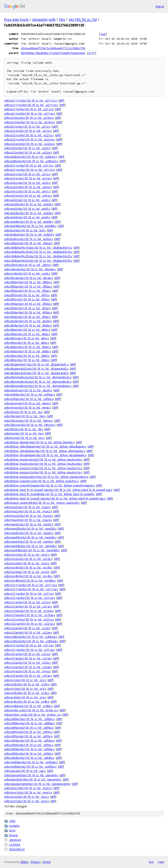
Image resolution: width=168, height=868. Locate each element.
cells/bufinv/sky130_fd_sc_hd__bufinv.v (29, 239)
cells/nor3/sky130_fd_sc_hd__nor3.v (27, 563)
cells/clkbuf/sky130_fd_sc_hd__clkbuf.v (28, 243)
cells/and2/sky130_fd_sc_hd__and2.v (27, 200)
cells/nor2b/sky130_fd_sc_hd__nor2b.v (28, 559)
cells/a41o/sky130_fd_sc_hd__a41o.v (27, 191)
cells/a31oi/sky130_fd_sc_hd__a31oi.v (28, 178)
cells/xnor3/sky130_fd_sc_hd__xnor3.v (28, 792)
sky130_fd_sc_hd (83, 19)
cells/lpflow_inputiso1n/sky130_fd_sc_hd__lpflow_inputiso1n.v (43, 468)
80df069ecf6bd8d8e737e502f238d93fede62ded (53, 53)
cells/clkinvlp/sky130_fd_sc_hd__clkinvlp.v (30, 269)
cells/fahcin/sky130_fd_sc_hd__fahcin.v (29, 421)
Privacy (35, 862)
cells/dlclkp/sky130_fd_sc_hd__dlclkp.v (28, 325)
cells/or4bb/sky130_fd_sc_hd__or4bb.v (28, 706)
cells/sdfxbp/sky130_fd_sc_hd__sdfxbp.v (29, 749)
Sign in (160, 6)
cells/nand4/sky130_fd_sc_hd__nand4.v (29, 542)
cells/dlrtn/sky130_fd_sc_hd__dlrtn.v (26, 338)
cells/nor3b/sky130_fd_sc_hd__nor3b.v (28, 567)
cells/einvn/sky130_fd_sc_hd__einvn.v (27, 403)
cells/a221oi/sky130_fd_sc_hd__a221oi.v (30, 139)
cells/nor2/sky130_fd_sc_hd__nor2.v (27, 555)
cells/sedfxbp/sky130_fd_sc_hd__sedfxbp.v (31, 762)
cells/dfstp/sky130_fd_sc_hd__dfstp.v (27, 308)
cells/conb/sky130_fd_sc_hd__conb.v (27, 273)
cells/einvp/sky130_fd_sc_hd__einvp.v (27, 408)
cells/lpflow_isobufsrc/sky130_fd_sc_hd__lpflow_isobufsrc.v (42, 481)
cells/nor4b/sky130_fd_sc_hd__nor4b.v (28, 576)
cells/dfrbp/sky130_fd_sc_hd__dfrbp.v (27, 291)
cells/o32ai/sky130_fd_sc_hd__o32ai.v (28, 667)
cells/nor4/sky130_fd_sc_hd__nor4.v (27, 572)
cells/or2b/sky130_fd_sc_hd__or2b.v (27, 684)
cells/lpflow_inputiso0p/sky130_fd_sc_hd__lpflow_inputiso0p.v (43, 464)
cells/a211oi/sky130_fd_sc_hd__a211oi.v (30, 113)
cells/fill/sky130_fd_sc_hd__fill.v (23, 429)
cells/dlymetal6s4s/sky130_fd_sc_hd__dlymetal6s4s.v (38, 382)
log (103, 34)
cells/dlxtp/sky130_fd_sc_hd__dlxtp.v (27, 360)
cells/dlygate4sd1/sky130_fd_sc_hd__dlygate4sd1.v (36, 364)
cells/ (12, 821)
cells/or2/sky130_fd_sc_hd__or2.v (25, 680)
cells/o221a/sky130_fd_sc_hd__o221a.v (29, 619)
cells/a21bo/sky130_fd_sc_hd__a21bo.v (29, 118)
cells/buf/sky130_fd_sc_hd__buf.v (25, 230)
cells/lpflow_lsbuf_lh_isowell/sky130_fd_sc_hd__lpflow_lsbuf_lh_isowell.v (49, 494)
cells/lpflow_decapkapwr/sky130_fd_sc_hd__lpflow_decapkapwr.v (45, 455)
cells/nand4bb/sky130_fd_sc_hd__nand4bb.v (32, 550)
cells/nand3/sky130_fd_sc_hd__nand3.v (29, 533)
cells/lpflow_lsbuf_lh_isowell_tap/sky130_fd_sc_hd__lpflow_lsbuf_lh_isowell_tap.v (55, 498)
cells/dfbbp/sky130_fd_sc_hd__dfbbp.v (28, 286)
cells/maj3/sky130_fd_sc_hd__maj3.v (27, 507)
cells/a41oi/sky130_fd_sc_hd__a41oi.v (28, 196)
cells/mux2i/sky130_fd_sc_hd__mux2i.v (29, 516)
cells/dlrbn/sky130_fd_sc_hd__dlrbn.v (27, 330)
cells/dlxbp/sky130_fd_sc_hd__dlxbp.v (27, 351)
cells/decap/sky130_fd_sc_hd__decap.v (29, 278)
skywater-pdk (44, 19)
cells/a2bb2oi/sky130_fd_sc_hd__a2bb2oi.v (31, 161)
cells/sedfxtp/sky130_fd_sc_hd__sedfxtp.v (30, 767)
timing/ (14, 835)
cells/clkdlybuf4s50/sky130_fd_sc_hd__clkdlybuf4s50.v (38, 261)
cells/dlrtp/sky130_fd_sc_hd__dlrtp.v (26, 343)
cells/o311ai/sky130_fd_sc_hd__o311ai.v (30, 650)
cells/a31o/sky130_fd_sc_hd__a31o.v (27, 174)
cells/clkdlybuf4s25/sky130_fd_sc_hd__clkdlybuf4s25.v (38, 256)
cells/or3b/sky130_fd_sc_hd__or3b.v (27, 693)
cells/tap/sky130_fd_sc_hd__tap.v (25, 771)
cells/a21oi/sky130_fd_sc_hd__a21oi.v (28, 131)
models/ (14, 826)
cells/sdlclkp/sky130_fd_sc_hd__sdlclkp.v (29, 758)
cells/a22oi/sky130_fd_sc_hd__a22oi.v (28, 152)
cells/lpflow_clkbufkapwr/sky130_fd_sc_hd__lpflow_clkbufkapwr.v (45, 446)
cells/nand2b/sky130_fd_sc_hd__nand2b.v (30, 529)
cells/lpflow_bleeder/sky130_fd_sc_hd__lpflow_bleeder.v (39, 442)
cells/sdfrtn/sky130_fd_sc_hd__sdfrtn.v (28, 732)
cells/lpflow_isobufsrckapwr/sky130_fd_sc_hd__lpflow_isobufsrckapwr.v (49, 485)
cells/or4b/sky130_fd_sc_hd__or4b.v (27, 702)
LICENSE (15, 845)
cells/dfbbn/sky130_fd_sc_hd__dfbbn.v (28, 282)
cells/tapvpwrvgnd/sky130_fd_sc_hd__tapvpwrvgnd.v (37, 784)
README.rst (17, 849)
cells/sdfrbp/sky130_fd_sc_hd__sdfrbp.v (29, 728)
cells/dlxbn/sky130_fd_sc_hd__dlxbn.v (27, 347)
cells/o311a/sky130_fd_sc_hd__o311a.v (29, 645)
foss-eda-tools (16, 19)
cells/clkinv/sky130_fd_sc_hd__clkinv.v (28, 265)
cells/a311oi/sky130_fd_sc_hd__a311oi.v (30, 170)
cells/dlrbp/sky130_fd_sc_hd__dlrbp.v (27, 334)
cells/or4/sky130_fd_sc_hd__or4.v (25, 697)
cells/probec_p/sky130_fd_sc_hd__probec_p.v (33, 715)
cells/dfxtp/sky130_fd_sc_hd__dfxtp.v (27, 317)
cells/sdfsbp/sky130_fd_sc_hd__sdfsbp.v (29, 740)
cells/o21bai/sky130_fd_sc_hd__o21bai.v (30, 615)
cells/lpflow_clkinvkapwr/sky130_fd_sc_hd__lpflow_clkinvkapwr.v (45, 451)
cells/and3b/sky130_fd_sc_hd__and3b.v (29, 213)
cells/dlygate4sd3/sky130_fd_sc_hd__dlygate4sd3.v (36, 373)
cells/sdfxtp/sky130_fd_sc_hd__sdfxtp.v (29, 754)
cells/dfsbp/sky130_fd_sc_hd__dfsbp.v (28, 304)
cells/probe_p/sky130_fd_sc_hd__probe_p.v (31, 710)
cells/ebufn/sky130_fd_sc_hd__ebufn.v (28, 390)
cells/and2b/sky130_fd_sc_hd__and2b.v (29, 204)
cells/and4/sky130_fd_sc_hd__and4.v (27, 217)
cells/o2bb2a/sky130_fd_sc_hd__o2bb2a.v (31, 637)
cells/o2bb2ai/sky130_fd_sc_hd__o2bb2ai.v (31, 641)
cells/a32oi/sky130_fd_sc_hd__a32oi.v (28, 187)
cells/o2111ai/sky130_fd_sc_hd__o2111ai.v (31, 589)
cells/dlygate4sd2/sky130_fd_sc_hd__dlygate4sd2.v (36, 369)
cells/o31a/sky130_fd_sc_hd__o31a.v (27, 654)
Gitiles (24, 862)
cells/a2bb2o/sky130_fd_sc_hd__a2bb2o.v (31, 157)
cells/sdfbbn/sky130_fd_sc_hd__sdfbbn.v (30, 719)
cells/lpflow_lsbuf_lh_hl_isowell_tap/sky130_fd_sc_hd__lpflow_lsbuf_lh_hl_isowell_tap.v (58, 490)
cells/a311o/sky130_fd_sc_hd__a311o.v (29, 165)
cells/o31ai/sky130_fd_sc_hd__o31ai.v (28, 658)
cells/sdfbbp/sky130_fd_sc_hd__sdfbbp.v (30, 723)
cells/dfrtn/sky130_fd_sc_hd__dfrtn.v (27, 295)
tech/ (12, 830)
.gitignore (15, 840)
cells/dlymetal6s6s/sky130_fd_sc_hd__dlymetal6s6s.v (38, 386)
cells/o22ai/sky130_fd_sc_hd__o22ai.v (28, 632)
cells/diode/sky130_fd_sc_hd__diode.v (28, 321)
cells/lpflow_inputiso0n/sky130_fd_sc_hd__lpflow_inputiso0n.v (43, 459)
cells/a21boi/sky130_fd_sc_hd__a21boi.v (30, 122)
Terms (46, 862)
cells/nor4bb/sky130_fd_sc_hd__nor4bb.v (30, 581)
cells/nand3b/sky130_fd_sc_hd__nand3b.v (30, 537)
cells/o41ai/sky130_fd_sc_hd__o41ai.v (28, 676)
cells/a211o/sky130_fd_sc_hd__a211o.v (29, 109)
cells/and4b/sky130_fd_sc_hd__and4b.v (29, 222)
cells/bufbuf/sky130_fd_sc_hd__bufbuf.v (29, 235)
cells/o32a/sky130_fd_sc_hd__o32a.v (27, 663)
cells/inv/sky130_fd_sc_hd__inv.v (24, 438)
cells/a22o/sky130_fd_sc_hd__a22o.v (27, 148)
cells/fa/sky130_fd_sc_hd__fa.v (23, 412)
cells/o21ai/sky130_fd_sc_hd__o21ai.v (28, 606)
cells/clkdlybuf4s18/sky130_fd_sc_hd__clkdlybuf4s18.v (38, 252)
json (161, 862)
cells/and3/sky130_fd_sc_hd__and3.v (27, 209)
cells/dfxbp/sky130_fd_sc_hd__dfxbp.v (28, 312)
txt (151, 862)
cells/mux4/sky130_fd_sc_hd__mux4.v (28, 520)
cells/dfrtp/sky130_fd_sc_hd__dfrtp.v (27, 299)
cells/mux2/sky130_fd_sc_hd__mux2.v (28, 511)
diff (92, 53)
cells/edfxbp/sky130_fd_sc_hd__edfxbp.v (30, 394)
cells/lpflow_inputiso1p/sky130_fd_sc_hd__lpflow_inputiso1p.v (43, 472)
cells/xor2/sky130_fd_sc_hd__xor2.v (26, 797)
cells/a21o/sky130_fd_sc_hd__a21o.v (27, 127)
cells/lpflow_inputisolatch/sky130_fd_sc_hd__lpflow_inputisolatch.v (46, 477)
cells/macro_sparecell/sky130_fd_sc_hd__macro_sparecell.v (42, 503)
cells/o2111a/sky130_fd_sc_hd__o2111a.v (31, 585)
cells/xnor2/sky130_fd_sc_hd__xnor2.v (28, 788)
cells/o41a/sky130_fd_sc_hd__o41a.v (27, 671)
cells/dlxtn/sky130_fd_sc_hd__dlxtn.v (27, 356)
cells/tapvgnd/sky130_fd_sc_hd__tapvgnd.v (31, 775)
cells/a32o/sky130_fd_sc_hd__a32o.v (27, 183)
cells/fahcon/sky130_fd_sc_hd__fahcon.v (30, 425)
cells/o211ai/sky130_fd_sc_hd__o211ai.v (30, 598)
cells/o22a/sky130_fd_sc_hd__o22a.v (27, 628)
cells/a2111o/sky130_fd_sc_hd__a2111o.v (31, 100)
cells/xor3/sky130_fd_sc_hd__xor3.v (26, 801)
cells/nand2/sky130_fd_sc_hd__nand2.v (29, 524)
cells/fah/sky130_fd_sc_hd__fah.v (25, 416)
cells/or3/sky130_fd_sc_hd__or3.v (25, 689)
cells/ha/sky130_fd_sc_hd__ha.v (24, 433)
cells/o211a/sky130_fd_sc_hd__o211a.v (29, 594)
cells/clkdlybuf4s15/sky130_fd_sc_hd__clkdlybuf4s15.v (38, 248)
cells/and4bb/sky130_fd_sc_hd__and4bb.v (30, 226)
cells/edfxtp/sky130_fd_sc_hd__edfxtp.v (29, 399)
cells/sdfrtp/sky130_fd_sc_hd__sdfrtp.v (28, 736)
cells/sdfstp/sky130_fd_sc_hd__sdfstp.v (29, 745)
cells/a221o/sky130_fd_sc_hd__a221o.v (29, 135)
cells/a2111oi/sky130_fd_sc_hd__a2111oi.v (31, 105)
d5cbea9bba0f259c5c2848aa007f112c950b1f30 (53, 48)
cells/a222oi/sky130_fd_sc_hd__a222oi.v (30, 144)
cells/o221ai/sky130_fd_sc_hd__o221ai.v (30, 624)
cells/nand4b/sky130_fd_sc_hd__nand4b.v (30, 546)
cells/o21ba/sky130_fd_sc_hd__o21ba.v (29, 611)
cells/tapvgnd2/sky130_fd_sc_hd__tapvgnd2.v (33, 779)
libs (62, 19)
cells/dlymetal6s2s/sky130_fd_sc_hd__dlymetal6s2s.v (38, 377)
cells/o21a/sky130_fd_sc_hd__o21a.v (27, 602)
